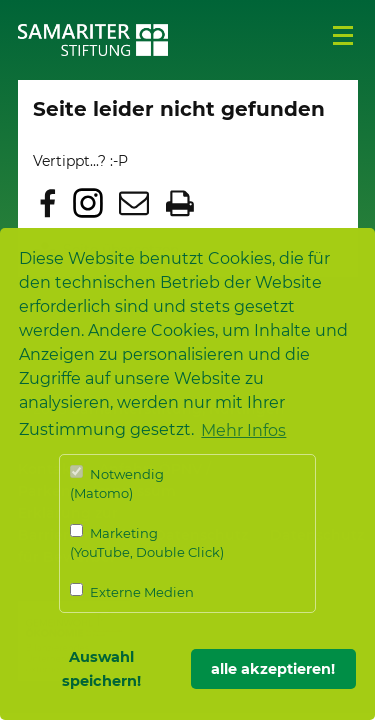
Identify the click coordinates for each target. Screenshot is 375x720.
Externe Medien (132, 591)
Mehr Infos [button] (243, 430)
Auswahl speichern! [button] (101, 669)
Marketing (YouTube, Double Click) (147, 542)
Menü (343, 36)
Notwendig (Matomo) (117, 483)
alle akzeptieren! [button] (273, 669)
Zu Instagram (88, 203)
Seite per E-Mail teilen (134, 203)
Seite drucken (180, 203)
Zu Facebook (48, 203)
